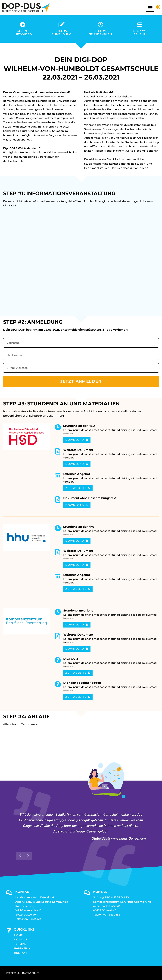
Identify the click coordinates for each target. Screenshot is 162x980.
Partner (22, 948)
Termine (20, 944)
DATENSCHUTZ (31, 973)
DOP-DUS (21, 940)
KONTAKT (21, 953)
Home (18, 935)
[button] (150, 8)
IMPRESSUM (13, 973)
